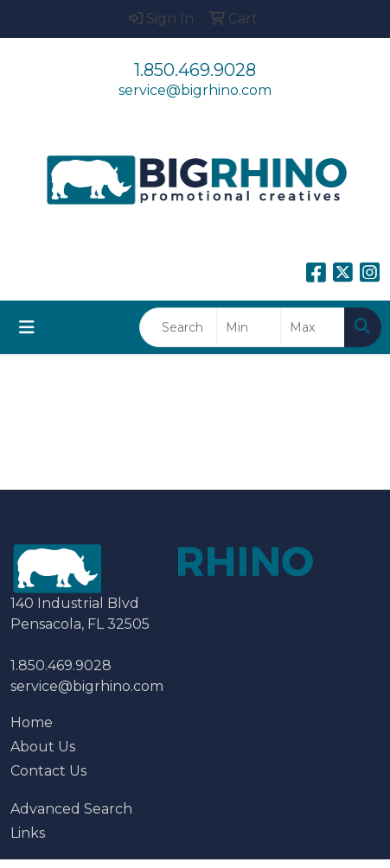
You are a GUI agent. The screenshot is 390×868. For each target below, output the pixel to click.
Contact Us (48, 771)
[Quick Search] (178, 327)
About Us (43, 747)
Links (28, 833)
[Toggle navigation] (27, 327)
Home (32, 722)
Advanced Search (71, 809)
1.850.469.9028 (195, 70)
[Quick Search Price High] (313, 327)
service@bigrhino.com (195, 90)
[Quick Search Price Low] (249, 327)
